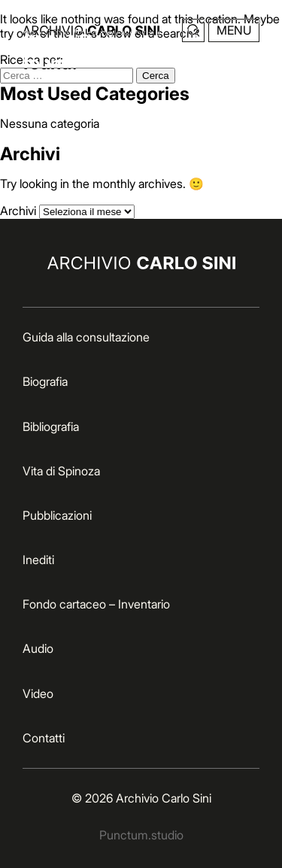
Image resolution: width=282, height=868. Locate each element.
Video (38, 693)
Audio (38, 648)
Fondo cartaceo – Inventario (96, 604)
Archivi (18, 211)
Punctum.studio (141, 835)
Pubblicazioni (57, 515)
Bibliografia (51, 426)
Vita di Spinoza (61, 471)
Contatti (44, 738)
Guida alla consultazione (86, 337)
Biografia (45, 381)
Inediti (38, 560)
